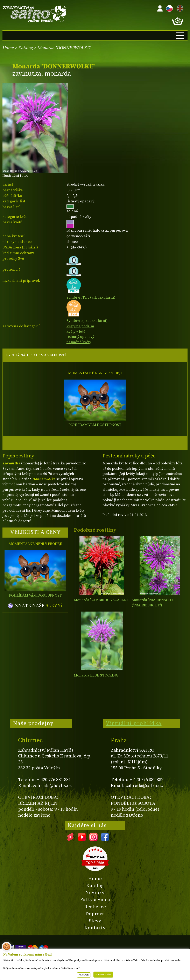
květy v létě (76, 332)
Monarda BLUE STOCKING (96, 675)
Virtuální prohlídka (134, 723)
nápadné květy (79, 342)
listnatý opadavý (80, 337)
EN (179, 8)
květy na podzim (80, 326)
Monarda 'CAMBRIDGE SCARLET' (102, 600)
